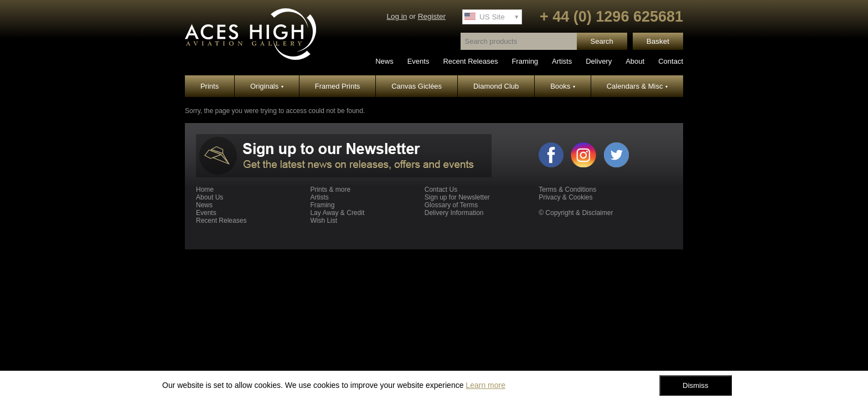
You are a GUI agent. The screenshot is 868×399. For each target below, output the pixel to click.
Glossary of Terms (451, 205)
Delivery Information (454, 213)
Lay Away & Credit (337, 213)
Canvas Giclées (417, 86)
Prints (210, 86)
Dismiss (696, 385)
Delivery (599, 61)
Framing (525, 61)
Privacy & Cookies (565, 197)
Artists (562, 61)
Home (205, 190)
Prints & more (330, 190)
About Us (210, 197)
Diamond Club (496, 86)
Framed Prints (338, 86)
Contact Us (441, 190)
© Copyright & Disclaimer (576, 213)
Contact (671, 61)
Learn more (485, 385)
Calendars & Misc (637, 86)
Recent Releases (470, 61)
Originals (267, 86)
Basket (658, 41)
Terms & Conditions (567, 190)
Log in (397, 16)
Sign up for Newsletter (457, 197)
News (384, 61)
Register (432, 16)
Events (418, 61)
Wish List (324, 221)
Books (563, 86)
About (635, 61)
